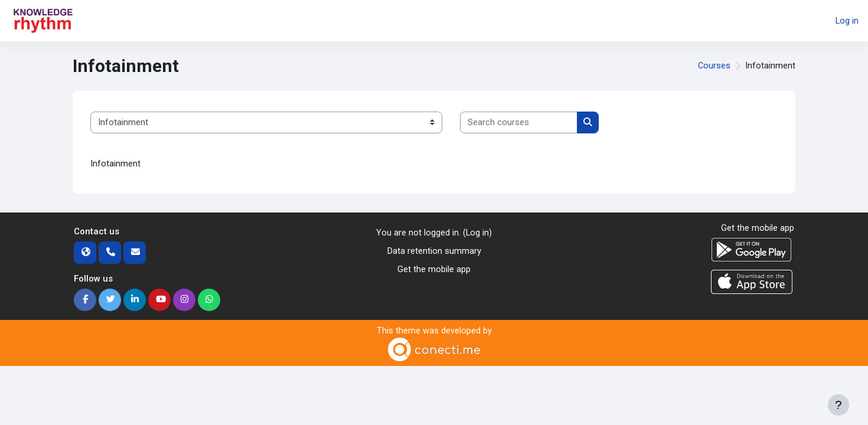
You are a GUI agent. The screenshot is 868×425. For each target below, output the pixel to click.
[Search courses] (519, 122)
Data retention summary (434, 251)
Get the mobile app (434, 269)
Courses (714, 66)
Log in (847, 21)
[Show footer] (838, 405)
